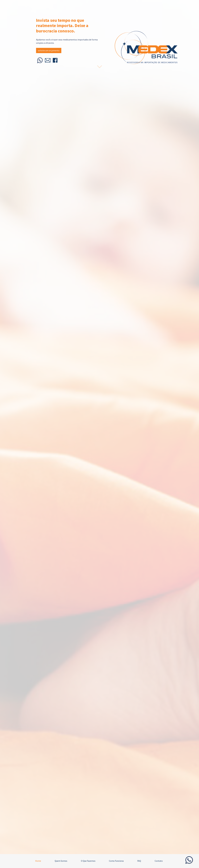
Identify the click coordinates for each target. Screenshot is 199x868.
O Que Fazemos (88, 861)
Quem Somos (61, 861)
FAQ (139, 861)
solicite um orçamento (49, 50)
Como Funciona (116, 861)
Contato (159, 861)
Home (38, 861)
